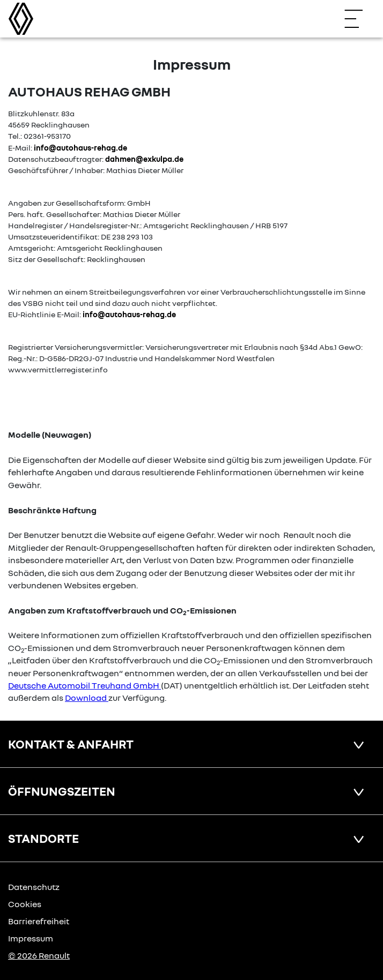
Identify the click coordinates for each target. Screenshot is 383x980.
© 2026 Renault (39, 955)
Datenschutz (34, 887)
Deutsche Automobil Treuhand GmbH (84, 685)
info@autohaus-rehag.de (80, 148)
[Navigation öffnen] (359, 19)
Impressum (31, 938)
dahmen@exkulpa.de (144, 159)
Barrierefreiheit (39, 921)
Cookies (25, 904)
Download (86, 698)
